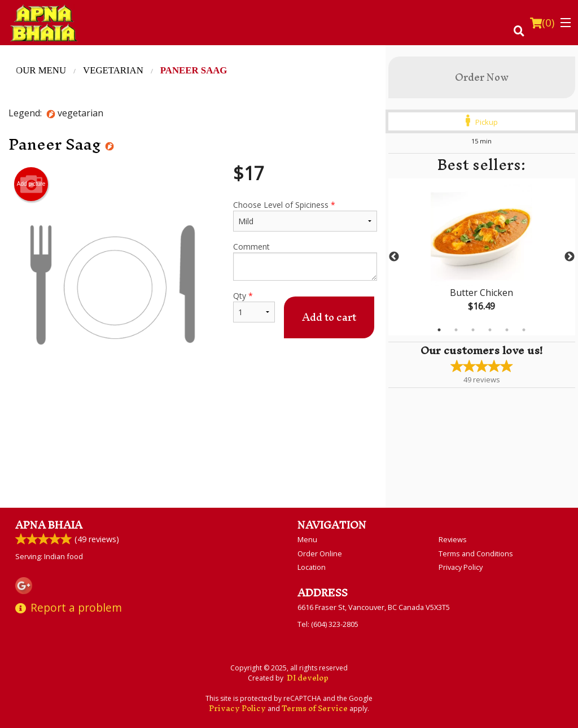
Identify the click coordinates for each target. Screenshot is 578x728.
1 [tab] (439, 330)
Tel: (328, 624)
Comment (305, 261)
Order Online (320, 553)
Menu (307, 539)
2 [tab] (456, 330)
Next (570, 257)
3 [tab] (473, 330)
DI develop (308, 678)
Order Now (482, 77)
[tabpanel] (482, 257)
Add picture (31, 184)
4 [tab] (490, 330)
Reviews (453, 539)
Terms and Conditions (476, 553)
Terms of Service (315, 709)
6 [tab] (524, 330)
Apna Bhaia (49, 525)
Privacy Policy (461, 567)
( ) (542, 23)
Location (312, 567)
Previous (394, 257)
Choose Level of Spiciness (305, 215)
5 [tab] (507, 330)
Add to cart (329, 317)
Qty (254, 306)
